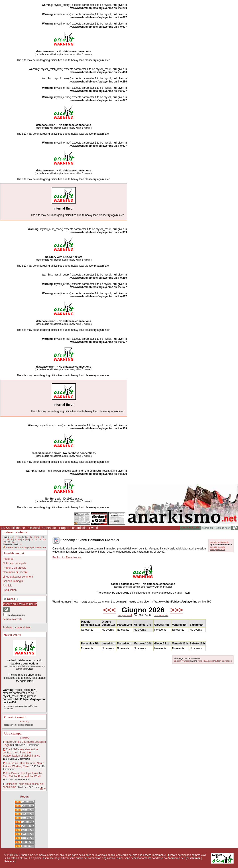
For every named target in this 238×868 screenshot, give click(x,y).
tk (31, 537)
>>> (177, 610)
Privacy (9, 861)
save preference (218, 549)
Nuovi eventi (12, 635)
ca (40, 540)
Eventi (93, 528)
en (13, 537)
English (177, 661)
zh (32, 540)
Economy (24, 721)
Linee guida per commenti (18, 577)
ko (13, 542)
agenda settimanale (219, 542)
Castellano (227, 661)
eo (9, 542)
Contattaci (49, 528)
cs (36, 540)
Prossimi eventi (15, 717)
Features (8, 559)
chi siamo (7, 627)
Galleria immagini (13, 581)
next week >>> (161, 615)
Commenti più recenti (15, 572)
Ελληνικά (208, 661)
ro (5, 542)
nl (8, 540)
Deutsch (217, 661)
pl (15, 540)
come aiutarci (23, 627)
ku (27, 540)
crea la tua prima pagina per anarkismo (24, 548)
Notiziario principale (15, 563)
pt (27, 537)
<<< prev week (125, 615)
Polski (201, 661)
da (44, 540)
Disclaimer (193, 858)
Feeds (24, 797)
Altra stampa (13, 733)
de (19, 540)
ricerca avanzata (189, 527)
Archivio (8, 586)
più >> (43, 789)
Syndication (10, 590)
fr (16, 537)
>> (21, 544)
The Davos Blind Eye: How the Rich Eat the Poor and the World (23, 775)
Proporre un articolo (73, 528)
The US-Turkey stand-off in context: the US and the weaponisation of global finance (21, 753)
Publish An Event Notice (67, 557)
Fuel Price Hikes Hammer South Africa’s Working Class (23, 765)
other (36, 537)
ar (12, 540)
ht (23, 540)
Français (186, 661)
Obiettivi (34, 528)
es (20, 537)
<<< (110, 610)
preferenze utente (15, 532)
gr (42, 537)
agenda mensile (218, 547)
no (4, 540)
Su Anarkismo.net (14, 528)
